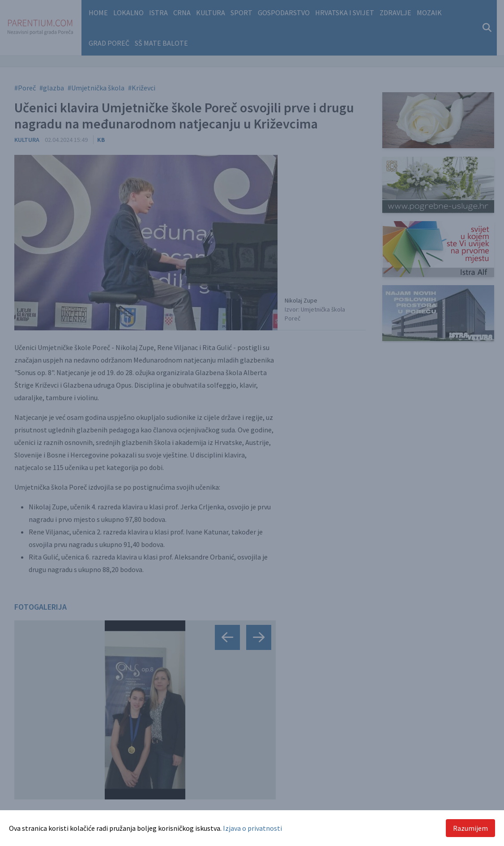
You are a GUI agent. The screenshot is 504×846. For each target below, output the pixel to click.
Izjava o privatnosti (252, 828)
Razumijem (470, 828)
